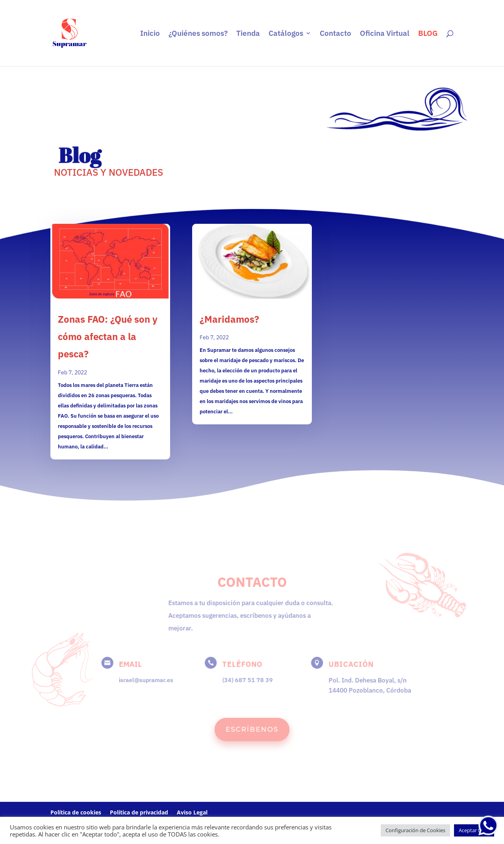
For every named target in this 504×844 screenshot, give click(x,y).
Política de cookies (76, 812)
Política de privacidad (139, 812)
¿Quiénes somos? (198, 34)
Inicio (150, 34)
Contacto (335, 34)
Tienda (248, 34)
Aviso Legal (192, 812)
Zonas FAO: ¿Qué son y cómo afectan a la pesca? (108, 336)
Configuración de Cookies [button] (415, 830)
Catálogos (286, 34)
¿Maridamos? (229, 319)
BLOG (428, 34)
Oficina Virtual (385, 34)
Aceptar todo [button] (474, 830)
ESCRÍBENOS (252, 727)
